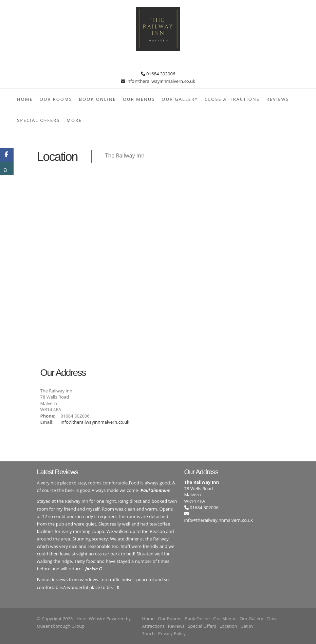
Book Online (98, 99)
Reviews (278, 99)
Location (228, 626)
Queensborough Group (61, 626)
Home (25, 99)
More (74, 120)
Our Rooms (56, 99)
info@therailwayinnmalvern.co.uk (95, 422)
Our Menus (139, 99)
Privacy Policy (172, 633)
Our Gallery (180, 99)
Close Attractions (232, 99)
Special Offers (38, 120)
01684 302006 (202, 508)
